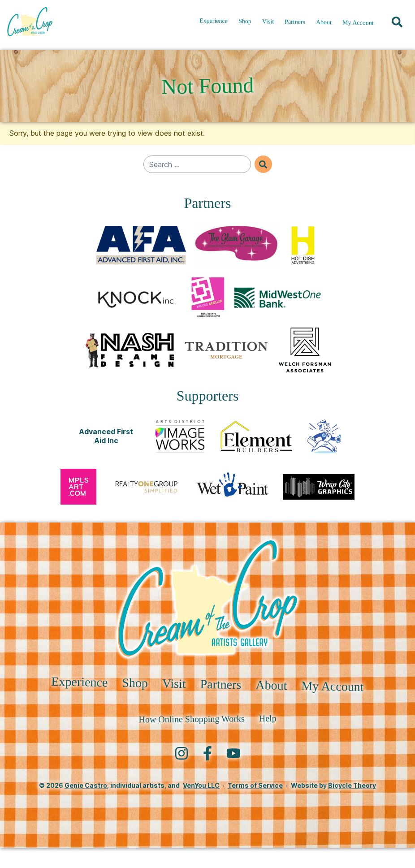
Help (268, 738)
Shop (245, 24)
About (324, 25)
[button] (397, 25)
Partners (295, 25)
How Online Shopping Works (192, 739)
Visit (268, 25)
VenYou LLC (201, 805)
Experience (214, 24)
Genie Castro (86, 805)
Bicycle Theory (352, 805)
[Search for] (197, 164)
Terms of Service (255, 805)
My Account (358, 26)
